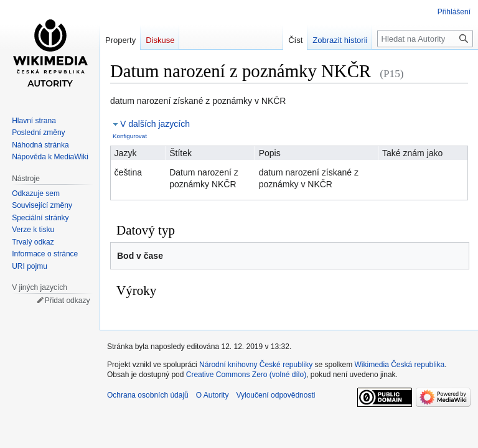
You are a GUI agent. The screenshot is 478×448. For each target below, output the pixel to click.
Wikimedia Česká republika (400, 365)
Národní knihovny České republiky (256, 365)
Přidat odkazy (68, 301)
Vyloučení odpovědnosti (275, 395)
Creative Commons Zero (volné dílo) (246, 375)
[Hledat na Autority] (425, 39)
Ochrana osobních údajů (148, 395)
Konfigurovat (130, 136)
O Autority (213, 395)
